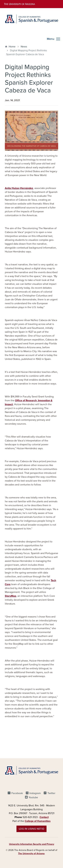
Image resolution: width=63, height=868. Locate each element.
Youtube (33, 797)
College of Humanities (38, 821)
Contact (44, 817)
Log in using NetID (32, 829)
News (24, 47)
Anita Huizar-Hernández (19, 188)
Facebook (17, 793)
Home (12, 47)
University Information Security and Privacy (32, 844)
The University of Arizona (31, 854)
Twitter (51, 793)
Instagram (35, 793)
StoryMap (10, 596)
